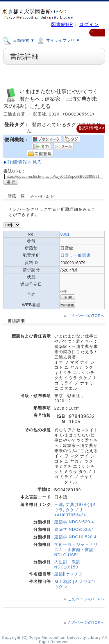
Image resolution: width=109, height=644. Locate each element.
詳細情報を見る (25, 162)
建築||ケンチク (69, 574)
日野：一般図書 (76, 255)
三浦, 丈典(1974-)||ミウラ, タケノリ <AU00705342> (76, 510)
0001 (65, 234)
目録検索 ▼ (18, 40)
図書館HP (62, 24)
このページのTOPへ (86, 316)
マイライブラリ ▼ (58, 40)
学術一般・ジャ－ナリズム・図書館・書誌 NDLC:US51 (76, 550)
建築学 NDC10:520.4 (76, 537)
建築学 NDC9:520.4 (74, 529)
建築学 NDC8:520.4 (74, 522)
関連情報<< (92, 128)
